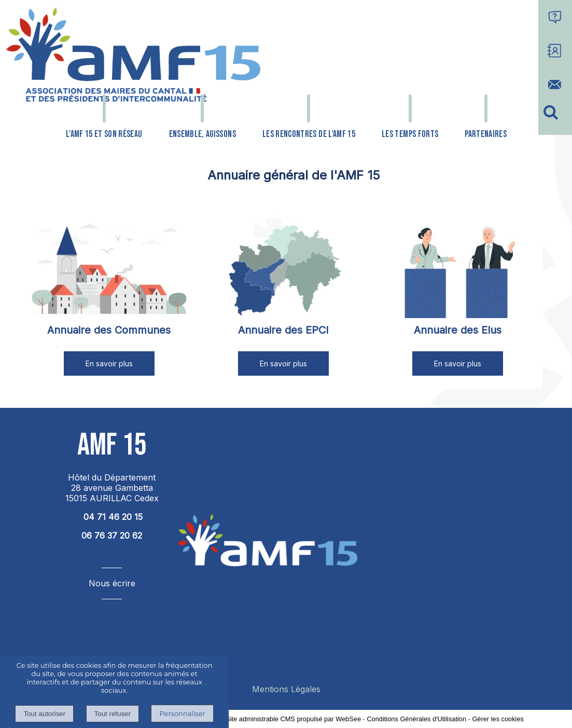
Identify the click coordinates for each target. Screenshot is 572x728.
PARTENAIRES (486, 134)
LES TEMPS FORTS (410, 134)
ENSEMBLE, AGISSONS (203, 134)
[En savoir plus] (109, 363)
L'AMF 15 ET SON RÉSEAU (104, 134)
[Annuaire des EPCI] (283, 267)
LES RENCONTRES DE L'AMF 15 (309, 134)
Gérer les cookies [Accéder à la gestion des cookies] (498, 719)
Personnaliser (182, 713)
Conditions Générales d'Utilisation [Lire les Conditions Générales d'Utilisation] (416, 719)
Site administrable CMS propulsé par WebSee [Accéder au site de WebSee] (293, 719)
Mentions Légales (286, 689)
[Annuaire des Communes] (109, 267)
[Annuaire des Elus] (458, 267)
